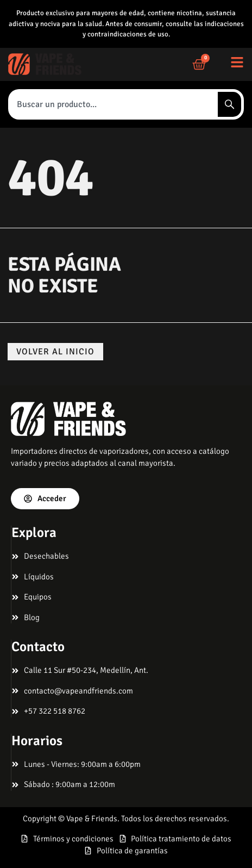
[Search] (230, 104)
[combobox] (112, 104)
